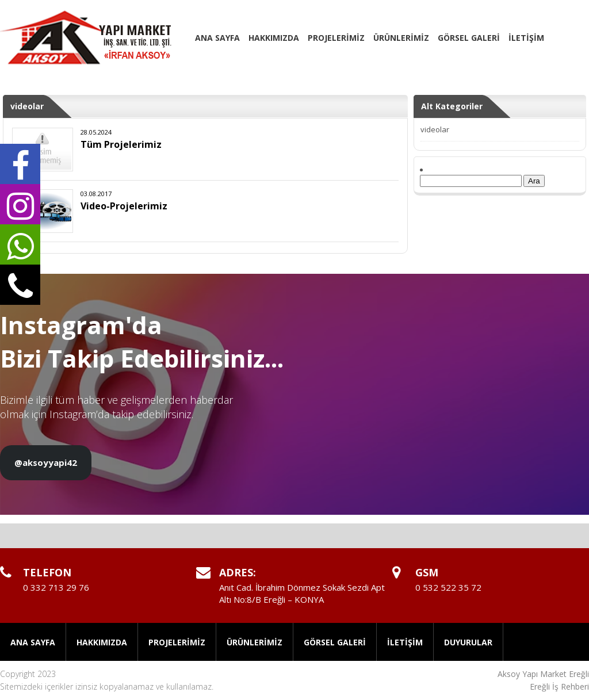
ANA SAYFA (217, 38)
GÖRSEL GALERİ (469, 38)
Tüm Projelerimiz (121, 144)
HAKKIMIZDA (274, 38)
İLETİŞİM (526, 38)
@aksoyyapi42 (46, 462)
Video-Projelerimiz (124, 206)
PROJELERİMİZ (336, 38)
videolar (435, 129)
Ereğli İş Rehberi (559, 686)
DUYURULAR (468, 642)
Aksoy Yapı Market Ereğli (543, 674)
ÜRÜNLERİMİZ (401, 38)
